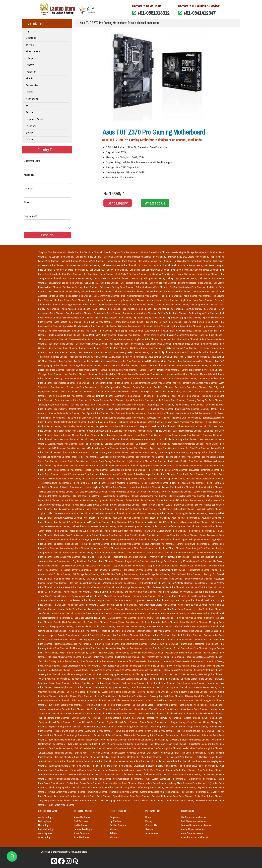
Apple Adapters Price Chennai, (77, 309)
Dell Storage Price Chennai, (86, 574)
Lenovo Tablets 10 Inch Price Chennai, (120, 370)
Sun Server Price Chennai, (96, 622)
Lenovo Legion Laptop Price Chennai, (106, 609)
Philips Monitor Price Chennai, (53, 339)
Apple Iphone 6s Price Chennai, (124, 466)
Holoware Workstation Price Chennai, (158, 640)
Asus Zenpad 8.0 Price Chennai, (164, 357)
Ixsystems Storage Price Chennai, (65, 727)
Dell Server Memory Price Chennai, (154, 265)
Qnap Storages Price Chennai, (200, 548)
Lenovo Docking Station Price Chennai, (111, 452)
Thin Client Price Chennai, (194, 753)
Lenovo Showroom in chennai (196, 825)
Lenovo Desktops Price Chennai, (79, 318)
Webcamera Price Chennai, (160, 627)
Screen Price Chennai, (185, 553)
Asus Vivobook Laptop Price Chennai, (107, 513)
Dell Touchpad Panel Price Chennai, (127, 344)
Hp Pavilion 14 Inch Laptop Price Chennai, (168, 470)
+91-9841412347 (200, 13)
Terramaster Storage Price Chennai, (100, 727)
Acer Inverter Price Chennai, (161, 413)
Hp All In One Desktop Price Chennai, (186, 461)
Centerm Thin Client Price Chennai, (145, 757)
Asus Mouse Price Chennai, (97, 522)
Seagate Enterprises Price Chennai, (129, 566)
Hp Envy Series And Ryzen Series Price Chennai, (76, 605)
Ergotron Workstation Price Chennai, (116, 600)
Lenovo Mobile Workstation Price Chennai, (95, 627)
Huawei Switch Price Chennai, (129, 731)
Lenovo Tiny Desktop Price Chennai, (148, 278)
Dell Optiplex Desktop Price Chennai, (102, 283)
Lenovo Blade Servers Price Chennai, (181, 535)
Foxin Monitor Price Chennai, (68, 796)
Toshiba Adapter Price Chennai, (204, 313)
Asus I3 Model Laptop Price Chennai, (124, 361)
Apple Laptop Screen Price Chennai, (118, 457)
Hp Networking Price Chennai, (190, 405)
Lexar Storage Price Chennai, (53, 596)
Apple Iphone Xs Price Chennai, (202, 587)
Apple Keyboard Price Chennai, (63, 444)
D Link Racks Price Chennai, (155, 483)
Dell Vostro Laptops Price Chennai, (156, 261)
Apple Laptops (45, 817)
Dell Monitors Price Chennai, (163, 283)
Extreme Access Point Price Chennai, (92, 753)
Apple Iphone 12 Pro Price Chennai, (119, 631)
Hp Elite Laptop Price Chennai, (147, 674)
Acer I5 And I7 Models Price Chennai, (122, 392)
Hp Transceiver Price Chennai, (78, 278)
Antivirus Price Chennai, (109, 683)
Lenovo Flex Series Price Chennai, (176, 609)
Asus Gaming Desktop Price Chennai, (131, 352)
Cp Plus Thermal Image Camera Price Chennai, (196, 383)
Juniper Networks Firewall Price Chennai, (204, 718)
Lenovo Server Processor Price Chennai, (185, 422)
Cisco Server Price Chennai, (67, 557)
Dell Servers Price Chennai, (135, 644)
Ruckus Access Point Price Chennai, (173, 761)
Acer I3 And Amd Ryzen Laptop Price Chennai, (82, 392)
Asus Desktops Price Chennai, (63, 348)
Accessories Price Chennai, (206, 292)
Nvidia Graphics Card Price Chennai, (85, 252)
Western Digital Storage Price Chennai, (191, 252)
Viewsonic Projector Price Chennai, (132, 561)
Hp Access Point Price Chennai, (205, 470)
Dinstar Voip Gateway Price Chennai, (131, 679)
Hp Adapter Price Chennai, (133, 300)
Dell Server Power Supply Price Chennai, (109, 270)
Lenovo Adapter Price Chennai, (169, 309)
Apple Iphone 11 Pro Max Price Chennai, (124, 531)
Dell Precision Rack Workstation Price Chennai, (94, 526)
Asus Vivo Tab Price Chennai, (127, 518)
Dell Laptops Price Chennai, (89, 257)
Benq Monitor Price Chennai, (210, 526)
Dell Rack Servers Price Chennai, (97, 292)
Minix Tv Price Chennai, (154, 505)
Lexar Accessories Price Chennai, (117, 435)
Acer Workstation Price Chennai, (193, 640)
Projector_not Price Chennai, (157, 396)
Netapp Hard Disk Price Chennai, (85, 631)
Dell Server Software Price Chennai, (71, 270)
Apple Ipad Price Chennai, (147, 339)
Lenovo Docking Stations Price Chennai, (125, 648)
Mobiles (114, 829)
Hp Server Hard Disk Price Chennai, (84, 418)
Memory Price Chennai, (50, 674)
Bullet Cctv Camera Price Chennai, (84, 692)
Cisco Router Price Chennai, (86, 457)
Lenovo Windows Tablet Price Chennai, (147, 374)
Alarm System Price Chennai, (195, 709)
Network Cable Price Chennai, (97, 635)
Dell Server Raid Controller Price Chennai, (150, 270)
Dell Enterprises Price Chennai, (126, 544)
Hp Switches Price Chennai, (163, 274)
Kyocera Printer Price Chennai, (209, 670)
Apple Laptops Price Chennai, (129, 331)
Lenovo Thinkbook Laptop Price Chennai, (110, 653)
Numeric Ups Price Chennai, (122, 492)
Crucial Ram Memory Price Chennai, (79, 674)
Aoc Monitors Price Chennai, (180, 505)
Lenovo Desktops (83, 829)
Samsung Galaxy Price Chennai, (69, 379)
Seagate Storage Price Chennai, (186, 722)
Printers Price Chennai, (90, 348)
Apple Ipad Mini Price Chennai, (109, 592)
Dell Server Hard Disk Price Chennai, (83, 265)
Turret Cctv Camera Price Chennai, (66, 705)
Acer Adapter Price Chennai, (204, 305)
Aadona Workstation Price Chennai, (86, 774)
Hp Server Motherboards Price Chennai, (167, 613)
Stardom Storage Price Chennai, (155, 574)
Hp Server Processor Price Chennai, (107, 400)
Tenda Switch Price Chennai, (180, 801)
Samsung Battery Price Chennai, (202, 309)
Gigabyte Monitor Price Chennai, (96, 779)
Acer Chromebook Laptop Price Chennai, (158, 605)
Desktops (31, 38)
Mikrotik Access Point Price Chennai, (57, 761)
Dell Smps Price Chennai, (149, 492)
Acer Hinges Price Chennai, (161, 405)
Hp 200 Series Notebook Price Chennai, (114, 318)
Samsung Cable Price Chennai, (54, 405)
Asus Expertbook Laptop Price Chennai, (94, 613)
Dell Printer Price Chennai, (128, 657)
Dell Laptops (45, 821)
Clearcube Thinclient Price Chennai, (108, 757)
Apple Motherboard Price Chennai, (65, 448)
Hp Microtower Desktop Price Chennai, (156, 618)
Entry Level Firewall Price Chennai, (138, 579)
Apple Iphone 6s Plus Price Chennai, (157, 466)
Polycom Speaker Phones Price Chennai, (92, 670)
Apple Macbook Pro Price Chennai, (100, 335)
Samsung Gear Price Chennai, (68, 518)
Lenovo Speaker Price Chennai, (75, 461)
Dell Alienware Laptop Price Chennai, (66, 283)
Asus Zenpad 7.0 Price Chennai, (195, 357)
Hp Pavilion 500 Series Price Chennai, (124, 326)
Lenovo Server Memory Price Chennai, (183, 435)
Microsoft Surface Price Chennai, (83, 370)
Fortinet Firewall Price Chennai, (156, 252)
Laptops (30, 31)
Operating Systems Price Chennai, (197, 679)
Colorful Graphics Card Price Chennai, (122, 252)
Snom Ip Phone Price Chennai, (165, 679)
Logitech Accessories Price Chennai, (154, 631)
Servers (30, 45)
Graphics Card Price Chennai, (53, 252)
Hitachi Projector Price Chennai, (110, 553)
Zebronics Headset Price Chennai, (71, 400)
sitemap (83, 852)
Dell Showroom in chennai (194, 821)
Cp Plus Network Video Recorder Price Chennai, (110, 709)
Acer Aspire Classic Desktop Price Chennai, (184, 661)
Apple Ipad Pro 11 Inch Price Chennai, (129, 470)
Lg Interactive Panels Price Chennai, (153, 444)
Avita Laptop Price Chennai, (92, 640)
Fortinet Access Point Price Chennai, (94, 761)
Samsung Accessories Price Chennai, (80, 305)
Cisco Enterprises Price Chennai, (116, 387)
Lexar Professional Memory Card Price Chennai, (77, 435)
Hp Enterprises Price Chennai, (95, 544)
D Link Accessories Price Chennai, (117, 474)
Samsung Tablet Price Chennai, (125, 622)
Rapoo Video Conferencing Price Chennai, (107, 740)
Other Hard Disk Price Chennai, (187, 635)
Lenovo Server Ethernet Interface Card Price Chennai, (80, 409)
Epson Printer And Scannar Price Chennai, (188, 583)
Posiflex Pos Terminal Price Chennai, (56, 613)
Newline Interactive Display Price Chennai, (128, 744)
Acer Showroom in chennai (194, 837)
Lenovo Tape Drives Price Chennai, (194, 544)
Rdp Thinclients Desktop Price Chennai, (179, 439)
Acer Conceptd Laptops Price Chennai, (205, 657)
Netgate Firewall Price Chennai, (149, 801)
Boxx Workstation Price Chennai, (64, 779)
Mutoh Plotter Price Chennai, (53, 774)
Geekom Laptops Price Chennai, (116, 801)
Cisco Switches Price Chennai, (97, 557)
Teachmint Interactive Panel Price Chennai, (173, 796)
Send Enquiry (118, 203)
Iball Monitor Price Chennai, (157, 774)
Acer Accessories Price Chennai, (163, 300)
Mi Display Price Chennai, (61, 627)
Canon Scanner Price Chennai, (63, 540)
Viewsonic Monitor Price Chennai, (55, 561)
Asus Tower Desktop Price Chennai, (95, 352)
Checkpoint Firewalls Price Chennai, (165, 718)
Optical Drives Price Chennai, (194, 566)
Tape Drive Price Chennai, (61, 748)
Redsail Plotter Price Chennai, (195, 792)
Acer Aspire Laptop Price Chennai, (131, 613)
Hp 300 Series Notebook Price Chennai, (188, 496)
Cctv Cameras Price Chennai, (203, 687)
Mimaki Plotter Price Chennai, (151, 770)
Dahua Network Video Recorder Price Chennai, (157, 709)
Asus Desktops (82, 833)
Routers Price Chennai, (106, 696)
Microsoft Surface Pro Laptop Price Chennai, (84, 261)
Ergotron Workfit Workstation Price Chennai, (170, 557)
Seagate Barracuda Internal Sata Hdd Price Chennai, (112, 431)
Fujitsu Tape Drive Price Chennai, (90, 748)
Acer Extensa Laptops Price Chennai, (99, 661)
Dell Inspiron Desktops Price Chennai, (81, 287)
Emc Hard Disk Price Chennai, (68, 622)
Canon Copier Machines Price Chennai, (201, 644)
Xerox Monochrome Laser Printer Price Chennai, (150, 553)
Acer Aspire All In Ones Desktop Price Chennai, (140, 661)
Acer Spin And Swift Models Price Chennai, (161, 392)
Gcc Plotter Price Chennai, (211, 770)
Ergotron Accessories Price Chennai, (152, 600)
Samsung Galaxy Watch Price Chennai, (104, 379)
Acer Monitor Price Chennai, (100, 396)
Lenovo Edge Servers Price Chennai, (148, 666)
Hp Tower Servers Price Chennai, (71, 300)
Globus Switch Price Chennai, (209, 796)
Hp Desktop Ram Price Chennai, (70, 535)
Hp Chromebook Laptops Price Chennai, (205, 479)
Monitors (31, 79)
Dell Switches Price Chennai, (210, 487)
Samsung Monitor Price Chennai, (183, 335)
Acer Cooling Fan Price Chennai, (79, 426)
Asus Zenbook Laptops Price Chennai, (196, 361)
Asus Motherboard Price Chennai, (128, 522)
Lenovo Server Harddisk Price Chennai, (195, 413)
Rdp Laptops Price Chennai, (203, 452)
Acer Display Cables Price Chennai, (129, 405)
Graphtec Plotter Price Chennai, (181, 770)
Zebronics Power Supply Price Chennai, (108, 374)
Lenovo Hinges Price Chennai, (174, 452)
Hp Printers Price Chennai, (116, 348)
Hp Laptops (44, 825)
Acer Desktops (81, 837)
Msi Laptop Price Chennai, (99, 566)
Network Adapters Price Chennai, (55, 679)
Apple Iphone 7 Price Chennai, (190, 466)
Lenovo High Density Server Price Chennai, (202, 370)
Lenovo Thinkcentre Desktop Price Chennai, (145, 257)
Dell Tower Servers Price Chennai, (64, 292)
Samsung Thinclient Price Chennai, (72, 757)
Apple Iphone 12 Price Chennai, (193, 605)
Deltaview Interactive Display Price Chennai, (70, 766)
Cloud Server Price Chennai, (101, 587)
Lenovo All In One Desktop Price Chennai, (166, 479)
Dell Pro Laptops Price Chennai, (121, 714)
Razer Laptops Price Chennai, (153, 783)
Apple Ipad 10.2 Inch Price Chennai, (55, 496)
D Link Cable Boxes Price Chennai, (56, 483)
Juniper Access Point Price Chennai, (128, 753)
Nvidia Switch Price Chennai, (210, 714)
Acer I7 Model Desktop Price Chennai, (105, 535)
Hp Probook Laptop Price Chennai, (150, 318)
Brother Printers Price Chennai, (141, 500)
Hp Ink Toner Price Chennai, (140, 400)
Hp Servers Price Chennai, (107, 644)
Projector (31, 72)
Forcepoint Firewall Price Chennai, (89, 722)
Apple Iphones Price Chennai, (198, 296)
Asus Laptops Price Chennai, (63, 352)
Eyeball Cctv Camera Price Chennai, (119, 692)
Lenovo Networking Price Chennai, (170, 570)
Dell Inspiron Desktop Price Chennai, (117, 287)
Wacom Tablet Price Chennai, (131, 627)
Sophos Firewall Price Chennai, (93, 792)
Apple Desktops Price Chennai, (196, 540)
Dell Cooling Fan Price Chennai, (132, 274)
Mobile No (29, 175)
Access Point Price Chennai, (159, 648)
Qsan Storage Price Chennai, (78, 735)
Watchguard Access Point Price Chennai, (160, 792)
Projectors (115, 817)
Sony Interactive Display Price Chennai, (169, 744)
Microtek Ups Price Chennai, (118, 596)
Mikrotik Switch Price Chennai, (87, 718)
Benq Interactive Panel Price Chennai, (67, 740)
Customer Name (32, 161)
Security (30, 106)
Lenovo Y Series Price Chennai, (208, 492)
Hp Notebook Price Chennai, (189, 618)
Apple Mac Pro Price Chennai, (160, 331)
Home (148, 817)
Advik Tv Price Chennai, (60, 574)
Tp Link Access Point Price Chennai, (191, 648)
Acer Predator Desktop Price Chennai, (143, 535)
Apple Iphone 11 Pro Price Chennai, (87, 531)
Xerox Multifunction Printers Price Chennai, (199, 274)
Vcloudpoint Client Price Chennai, (183, 374)
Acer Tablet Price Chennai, (116, 666)
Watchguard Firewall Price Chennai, (120, 583)
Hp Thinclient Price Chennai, (202, 531)
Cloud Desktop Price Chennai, (172, 596)
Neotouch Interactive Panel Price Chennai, (102, 788)
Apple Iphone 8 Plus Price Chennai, (138, 548)
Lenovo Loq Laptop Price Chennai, (147, 653)
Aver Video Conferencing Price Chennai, (87, 744)
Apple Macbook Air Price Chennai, (65, 335)
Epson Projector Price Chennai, (78, 553)
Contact (30, 140)
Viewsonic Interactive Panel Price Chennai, (190, 740)
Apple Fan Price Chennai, (91, 444)
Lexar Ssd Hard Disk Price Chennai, (71, 439)
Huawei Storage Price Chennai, (124, 792)
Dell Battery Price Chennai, (107, 296)
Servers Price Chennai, (155, 335)
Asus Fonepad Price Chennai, (156, 518)
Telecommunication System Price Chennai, (92, 679)
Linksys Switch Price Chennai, (63, 792)
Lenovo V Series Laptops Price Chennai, (80, 474)
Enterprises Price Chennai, (67, 544)
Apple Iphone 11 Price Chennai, (69, 470)
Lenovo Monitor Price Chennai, (54, 531)
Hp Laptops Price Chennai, (62, 257)
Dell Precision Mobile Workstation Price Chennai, (169, 292)
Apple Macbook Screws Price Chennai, (101, 448)
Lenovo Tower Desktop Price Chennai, (112, 278)
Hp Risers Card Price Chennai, (187, 418)
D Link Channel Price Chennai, (122, 618)
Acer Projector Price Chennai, (186, 396)
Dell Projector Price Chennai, (135, 283)
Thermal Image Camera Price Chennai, (90, 505)
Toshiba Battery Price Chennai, (173, 313)
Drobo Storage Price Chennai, (194, 727)
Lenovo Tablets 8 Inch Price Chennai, (158, 365)
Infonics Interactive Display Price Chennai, (112, 766)
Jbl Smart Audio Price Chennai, (192, 426)
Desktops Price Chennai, (130, 335)
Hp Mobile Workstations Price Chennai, (150, 496)
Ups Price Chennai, (114, 257)
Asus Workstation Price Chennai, (129, 779)
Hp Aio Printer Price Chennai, (153, 583)
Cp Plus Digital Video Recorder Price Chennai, (155, 705)
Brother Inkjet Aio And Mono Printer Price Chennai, (180, 500)
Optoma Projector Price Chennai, (154, 692)
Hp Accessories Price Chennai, (103, 300)
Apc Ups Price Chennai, (212, 335)
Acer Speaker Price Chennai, (96, 413)
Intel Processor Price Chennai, (155, 635)
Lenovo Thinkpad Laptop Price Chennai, (170, 352)
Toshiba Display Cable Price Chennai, (57, 492)
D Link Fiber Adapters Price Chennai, (188, 483)
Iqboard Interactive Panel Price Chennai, (199, 766)
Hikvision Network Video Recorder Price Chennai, (62, 709)
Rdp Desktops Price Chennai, (144, 439)
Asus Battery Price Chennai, (100, 509)
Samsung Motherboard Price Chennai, (129, 540)
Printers (30, 65)
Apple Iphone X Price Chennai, (170, 548)
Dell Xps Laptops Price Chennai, (182, 278)
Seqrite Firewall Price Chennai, (154, 722)
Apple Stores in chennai (193, 829)
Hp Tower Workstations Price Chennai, (67, 331)
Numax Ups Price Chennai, (86, 801)
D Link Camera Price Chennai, (203, 596)
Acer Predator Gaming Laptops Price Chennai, (164, 657)
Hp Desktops (80, 825)
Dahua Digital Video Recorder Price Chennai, (201, 705)
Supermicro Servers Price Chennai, (120, 783)
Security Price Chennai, (177, 687)
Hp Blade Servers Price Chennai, (203, 613)
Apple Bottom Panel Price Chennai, (188, 444)
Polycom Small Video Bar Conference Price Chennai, (138, 670)
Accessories (32, 86)
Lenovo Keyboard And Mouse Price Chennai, (107, 487)
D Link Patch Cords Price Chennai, (90, 483)
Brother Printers (118, 825)
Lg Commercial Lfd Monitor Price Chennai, (147, 461)
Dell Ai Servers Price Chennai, (179, 670)
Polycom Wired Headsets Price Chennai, (187, 666)
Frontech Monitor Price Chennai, (86, 770)
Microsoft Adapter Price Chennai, (193, 365)
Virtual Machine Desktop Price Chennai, (119, 574)
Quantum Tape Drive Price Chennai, (124, 748)
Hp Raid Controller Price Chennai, (71, 422)
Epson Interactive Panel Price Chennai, (132, 796)
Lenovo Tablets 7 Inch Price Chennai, (121, 365)
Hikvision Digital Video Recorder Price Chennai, (108, 705)
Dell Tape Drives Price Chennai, (99, 274)
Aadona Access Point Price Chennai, (183, 735)
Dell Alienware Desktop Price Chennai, (184, 653)
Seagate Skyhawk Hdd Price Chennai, (158, 426)
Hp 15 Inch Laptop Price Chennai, (196, 561)
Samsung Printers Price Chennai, (86, 365)
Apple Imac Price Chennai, (189, 331)
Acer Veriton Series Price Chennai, (191, 387)
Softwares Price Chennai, (84, 683)
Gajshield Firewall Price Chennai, (123, 722)
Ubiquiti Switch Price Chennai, (180, 714)
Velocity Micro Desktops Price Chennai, (188, 783)
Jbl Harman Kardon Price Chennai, (70, 431)
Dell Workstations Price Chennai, (129, 292)
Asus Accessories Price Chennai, (70, 509)
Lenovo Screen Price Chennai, (151, 457)
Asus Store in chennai (192, 833)
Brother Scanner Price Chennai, (126, 505)
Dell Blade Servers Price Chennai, (91, 618)
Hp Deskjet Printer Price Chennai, (147, 348)
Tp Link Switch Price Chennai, (161, 683)
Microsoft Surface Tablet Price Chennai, (142, 379)
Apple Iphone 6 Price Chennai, (93, 466)
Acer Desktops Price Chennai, (99, 322)
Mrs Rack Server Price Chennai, (120, 444)
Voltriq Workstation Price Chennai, (119, 770)
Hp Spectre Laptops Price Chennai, (99, 479)
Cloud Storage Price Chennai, (131, 587)
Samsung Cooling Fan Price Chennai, (205, 400)
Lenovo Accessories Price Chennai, (173, 305)
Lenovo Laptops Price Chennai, (122, 261)
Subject (28, 202)
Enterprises (32, 58)
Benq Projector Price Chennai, (158, 509)
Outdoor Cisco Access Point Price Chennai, (153, 387)
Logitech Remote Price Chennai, (65, 635)
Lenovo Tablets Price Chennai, (119, 339)
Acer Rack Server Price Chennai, (70, 587)
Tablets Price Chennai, (171, 296)
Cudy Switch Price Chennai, (61, 805)
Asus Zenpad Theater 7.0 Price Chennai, (128, 357)
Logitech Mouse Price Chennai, (189, 631)
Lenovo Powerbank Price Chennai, (179, 487)
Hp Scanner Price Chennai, (100, 331)
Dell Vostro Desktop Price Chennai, (152, 287)
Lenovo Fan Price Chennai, (144, 452)
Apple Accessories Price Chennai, (197, 300)
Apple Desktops (82, 817)
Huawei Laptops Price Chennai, (181, 788)
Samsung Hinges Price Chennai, (94, 540)
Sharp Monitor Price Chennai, (187, 774)
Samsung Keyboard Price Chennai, (164, 540)
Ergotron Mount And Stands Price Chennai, (93, 561)
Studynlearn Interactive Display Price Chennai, (156, 766)
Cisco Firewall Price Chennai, (170, 579)
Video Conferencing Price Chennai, (135, 526)
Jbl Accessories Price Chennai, (195, 522)
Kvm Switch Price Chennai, (126, 635)
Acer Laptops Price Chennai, (69, 322)
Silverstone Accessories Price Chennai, (74, 644)
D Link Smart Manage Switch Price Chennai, (166, 531)
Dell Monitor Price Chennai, (187, 344)
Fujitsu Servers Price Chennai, (202, 779)
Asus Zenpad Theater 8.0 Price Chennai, (89, 357)
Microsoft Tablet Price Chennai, (177, 492)
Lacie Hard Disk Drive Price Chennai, (130, 557)
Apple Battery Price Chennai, (107, 309)
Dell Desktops (81, 821)
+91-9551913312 (154, 13)
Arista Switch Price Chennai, (99, 731)
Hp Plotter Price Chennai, (66, 466)
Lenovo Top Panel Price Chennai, (194, 448)
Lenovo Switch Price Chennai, (73, 609)
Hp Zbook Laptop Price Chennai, (99, 657)
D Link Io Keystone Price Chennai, (124, 483)
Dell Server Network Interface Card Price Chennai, (195, 270)
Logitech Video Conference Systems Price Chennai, (63, 513)
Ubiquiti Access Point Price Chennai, (56, 753)
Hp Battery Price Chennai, (142, 305)
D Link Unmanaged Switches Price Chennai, (155, 474)
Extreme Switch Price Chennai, (160, 731)
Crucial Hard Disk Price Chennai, (162, 700)
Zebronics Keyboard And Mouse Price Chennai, (141, 422)
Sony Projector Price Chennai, (108, 570)
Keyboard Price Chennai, (159, 418)
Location (28, 188)
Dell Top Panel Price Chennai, (209, 592)
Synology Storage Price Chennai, (141, 592)
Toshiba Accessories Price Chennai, (140, 313)
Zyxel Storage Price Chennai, (164, 727)
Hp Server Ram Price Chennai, (103, 422)
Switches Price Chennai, (134, 683)
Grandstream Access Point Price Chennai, (134, 761)
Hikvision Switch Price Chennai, (201, 696)
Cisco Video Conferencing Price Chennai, (162, 748)
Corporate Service (35, 119)
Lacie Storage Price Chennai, (149, 435)
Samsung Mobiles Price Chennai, (192, 513)
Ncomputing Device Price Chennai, (142, 609)
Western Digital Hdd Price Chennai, (155, 431)
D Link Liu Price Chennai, (72, 487)
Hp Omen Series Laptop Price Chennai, (193, 261)
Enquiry (30, 133)
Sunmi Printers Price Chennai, (191, 683)
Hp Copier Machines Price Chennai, (86, 596)
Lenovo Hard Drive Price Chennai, (145, 487)
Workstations (33, 52)
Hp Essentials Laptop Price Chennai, (114, 674)
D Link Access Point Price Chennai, (65, 479)
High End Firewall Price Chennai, (70, 579)
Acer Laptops (45, 837)
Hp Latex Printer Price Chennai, (208, 609)
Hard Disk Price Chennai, (76, 374)
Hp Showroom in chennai (193, 817)
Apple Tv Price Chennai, (97, 470)
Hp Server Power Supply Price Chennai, (160, 622)
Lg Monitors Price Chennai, (112, 500)
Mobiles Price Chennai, (185, 509)
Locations (31, 126)
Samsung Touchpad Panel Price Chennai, (91, 405)
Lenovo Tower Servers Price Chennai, (165, 322)
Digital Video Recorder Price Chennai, (89, 700)
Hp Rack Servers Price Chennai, (186, 326)
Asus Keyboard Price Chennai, (68, 522)
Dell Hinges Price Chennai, (62, 344)
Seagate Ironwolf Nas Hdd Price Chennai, (109, 439)
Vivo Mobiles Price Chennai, (210, 509)
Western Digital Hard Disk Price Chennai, (73, 687)
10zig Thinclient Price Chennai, (179, 757)
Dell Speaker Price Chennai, (160, 409)
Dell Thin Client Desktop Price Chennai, (140, 296)
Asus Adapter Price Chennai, (128, 509)
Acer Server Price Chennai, (128, 396)
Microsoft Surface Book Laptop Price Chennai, (197, 627)
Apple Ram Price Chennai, (191, 700)
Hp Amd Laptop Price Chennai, (131, 479)
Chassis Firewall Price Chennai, (187, 574)
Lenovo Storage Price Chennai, (75, 548)
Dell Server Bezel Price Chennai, (188, 265)
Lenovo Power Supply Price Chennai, (109, 461)
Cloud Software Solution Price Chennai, (166, 587)
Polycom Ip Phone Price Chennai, (55, 801)
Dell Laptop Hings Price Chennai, (92, 344)
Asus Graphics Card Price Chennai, (162, 522)
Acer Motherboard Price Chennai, (65, 413)
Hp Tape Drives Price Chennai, (88, 496)
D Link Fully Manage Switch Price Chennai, (152, 383)
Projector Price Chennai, (145, 596)
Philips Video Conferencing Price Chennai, (144, 735)
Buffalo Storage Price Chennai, (133, 727)
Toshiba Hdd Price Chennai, (151, 714)
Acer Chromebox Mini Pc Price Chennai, (82, 666)
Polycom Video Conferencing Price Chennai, (174, 526)
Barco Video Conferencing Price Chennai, (148, 740)
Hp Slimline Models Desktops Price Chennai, (84, 326)
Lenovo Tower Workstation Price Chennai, (160, 370)
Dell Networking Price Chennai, (138, 570)
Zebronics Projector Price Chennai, (147, 687)
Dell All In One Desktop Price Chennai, (67, 396)
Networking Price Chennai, (211, 674)
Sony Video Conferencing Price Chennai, (145, 788)
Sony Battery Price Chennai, (79, 313)
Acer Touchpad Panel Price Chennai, (129, 413)
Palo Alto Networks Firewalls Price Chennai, (124, 718)
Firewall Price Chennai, (199, 570)
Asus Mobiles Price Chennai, (98, 518)
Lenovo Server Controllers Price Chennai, (126, 409)
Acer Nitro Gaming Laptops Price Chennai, (59, 661)
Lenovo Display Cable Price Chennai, (72, 452)
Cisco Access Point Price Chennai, (83, 387)
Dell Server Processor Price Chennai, (119, 265)
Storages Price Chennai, (51, 374)
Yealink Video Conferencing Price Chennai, (203, 748)
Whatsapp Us (155, 203)
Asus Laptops (45, 833)
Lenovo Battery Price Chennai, (138, 309)
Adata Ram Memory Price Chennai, (76, 696)
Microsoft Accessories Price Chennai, (80, 500)
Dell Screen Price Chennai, (159, 344)
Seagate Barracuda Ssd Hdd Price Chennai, (117, 426)
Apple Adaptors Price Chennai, (114, 305)
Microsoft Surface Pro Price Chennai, (180, 379)
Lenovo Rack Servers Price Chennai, (202, 322)
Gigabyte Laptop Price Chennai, (64, 788)
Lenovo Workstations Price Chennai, (195, 283)
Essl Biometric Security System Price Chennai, (83, 714)
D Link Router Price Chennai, (191, 474)
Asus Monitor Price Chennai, (117, 496)
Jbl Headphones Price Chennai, (188, 431)
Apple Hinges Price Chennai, (163, 448)
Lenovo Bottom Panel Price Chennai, (184, 457)
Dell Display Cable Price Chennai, (92, 492)
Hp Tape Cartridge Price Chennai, (187, 600)
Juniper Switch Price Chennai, (69, 731)
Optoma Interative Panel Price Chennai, (190, 692)
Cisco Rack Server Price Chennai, (76, 570)
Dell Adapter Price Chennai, (79, 296)
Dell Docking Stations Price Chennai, (87, 648)
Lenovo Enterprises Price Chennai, (159, 544)
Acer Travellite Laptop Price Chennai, (111, 687)
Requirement (30, 216)
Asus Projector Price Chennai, (186, 518)
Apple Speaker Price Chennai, (134, 448)
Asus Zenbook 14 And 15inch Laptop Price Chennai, (150, 513)
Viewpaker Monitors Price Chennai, (86, 339)
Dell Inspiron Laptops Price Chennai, (176, 592)
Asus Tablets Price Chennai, (204, 352)
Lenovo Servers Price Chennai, (130, 322)
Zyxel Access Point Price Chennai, (163, 753)
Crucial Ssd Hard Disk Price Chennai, (180, 674)
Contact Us (151, 825)
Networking (32, 99)
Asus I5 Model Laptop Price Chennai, (159, 361)
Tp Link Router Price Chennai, (134, 696)
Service (30, 113)
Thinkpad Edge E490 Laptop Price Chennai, (189, 257)
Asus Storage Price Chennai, (164, 561)
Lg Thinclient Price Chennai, (209, 757)
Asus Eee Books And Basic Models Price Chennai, (82, 361)
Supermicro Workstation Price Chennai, (124, 774)
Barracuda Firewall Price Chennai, (55, 722)
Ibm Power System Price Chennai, (123, 640)
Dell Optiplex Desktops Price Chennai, (188, 287)
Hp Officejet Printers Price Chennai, (181, 348)
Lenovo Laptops (46, 829)
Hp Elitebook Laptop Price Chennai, (185, 318)
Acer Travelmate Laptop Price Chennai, (119, 605)
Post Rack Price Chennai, (188, 409)
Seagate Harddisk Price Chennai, (163, 566)
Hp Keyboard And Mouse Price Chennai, (111, 383)
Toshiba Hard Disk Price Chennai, (208, 557)
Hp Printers (115, 821)
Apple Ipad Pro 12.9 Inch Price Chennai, (180, 339)
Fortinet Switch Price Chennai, (108, 735)
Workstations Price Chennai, (83, 600)
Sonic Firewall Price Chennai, (199, 579)
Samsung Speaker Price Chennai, (86, 583)
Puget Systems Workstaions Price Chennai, (166, 779)
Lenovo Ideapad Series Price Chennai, (72, 383)
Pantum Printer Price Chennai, (63, 640)
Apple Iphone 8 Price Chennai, (105, 548)
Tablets (29, 92)
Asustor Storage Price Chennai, (55, 718)
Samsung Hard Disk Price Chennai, (167, 696)
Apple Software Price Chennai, (171, 400)
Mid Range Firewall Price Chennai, (103, 579)
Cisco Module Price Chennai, (194, 622)
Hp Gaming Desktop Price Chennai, (65, 657)
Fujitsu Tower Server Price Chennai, (84, 783)
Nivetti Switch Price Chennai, (98, 796)
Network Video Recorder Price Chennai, (126, 700)
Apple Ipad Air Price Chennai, (78, 592)
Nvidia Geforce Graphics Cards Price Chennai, (124, 418)
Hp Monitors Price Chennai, (157, 326)
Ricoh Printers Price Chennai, (74, 653)
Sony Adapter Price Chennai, (108, 313)
